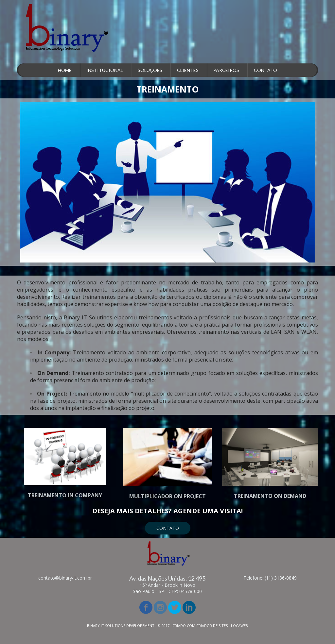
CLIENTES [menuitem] (188, 70)
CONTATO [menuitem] (265, 70)
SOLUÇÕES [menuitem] (150, 70)
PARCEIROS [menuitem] (226, 70)
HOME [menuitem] (65, 70)
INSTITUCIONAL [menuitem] (105, 70)
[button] (168, 528)
